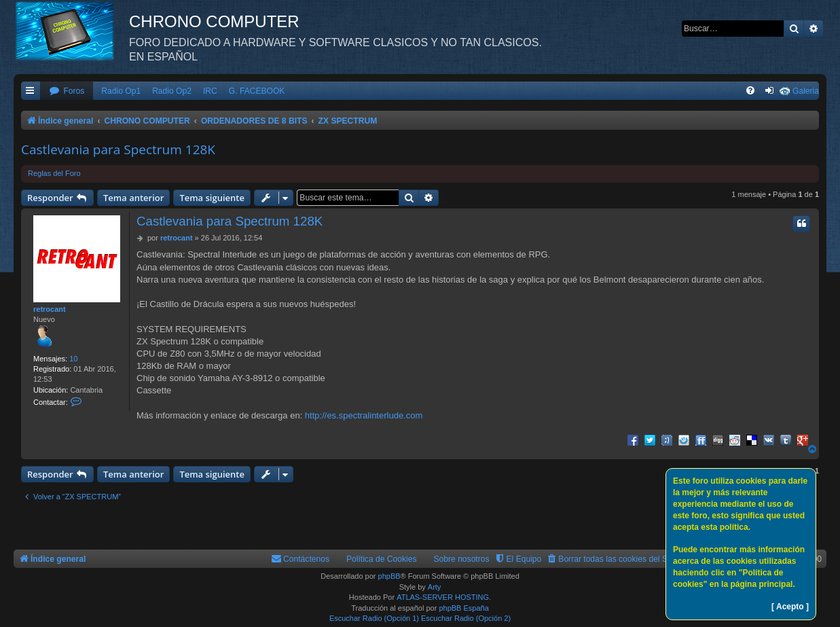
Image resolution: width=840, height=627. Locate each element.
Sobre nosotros (462, 559)
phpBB (389, 576)
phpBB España (463, 608)
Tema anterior (133, 198)
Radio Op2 (172, 91)
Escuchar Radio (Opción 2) (466, 618)
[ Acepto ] (790, 607)
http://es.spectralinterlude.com (364, 415)
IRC (210, 91)
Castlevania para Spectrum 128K (118, 149)
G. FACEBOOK (257, 91)
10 (73, 359)
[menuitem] (67, 91)
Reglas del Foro (54, 173)
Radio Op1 (121, 91)
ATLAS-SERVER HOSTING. (444, 597)
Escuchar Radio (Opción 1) (374, 618)
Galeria (806, 91)
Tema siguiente (212, 198)
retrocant (50, 309)
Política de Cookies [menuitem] (382, 559)
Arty (435, 587)
